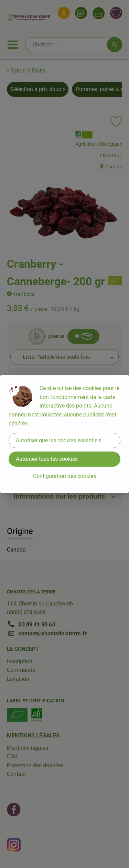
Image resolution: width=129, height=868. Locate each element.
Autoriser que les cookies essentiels (59, 440)
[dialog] (64, 434)
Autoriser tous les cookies (47, 459)
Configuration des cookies (64, 476)
